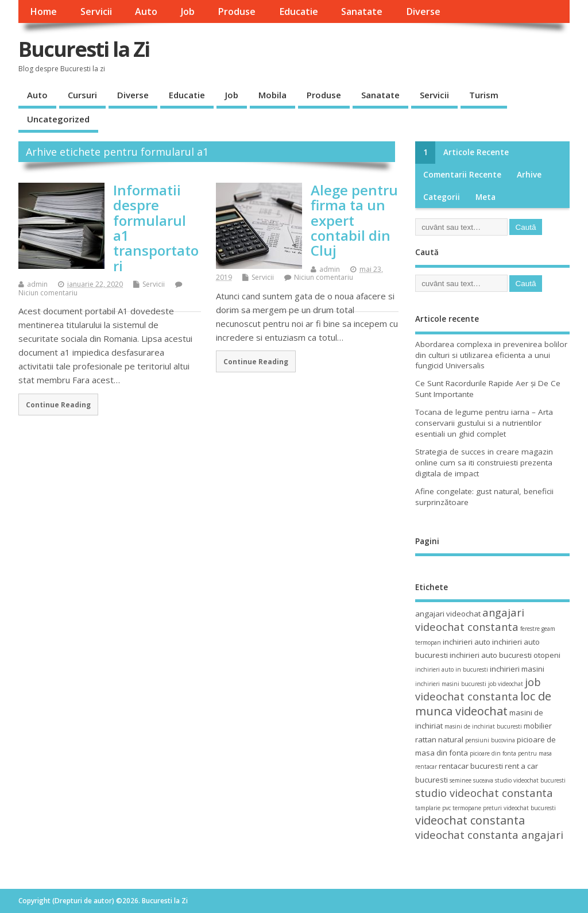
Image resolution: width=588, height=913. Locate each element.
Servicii (96, 11)
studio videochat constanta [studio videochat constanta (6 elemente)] (484, 793)
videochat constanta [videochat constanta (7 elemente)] (470, 820)
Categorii (442, 197)
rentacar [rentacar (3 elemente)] (426, 766)
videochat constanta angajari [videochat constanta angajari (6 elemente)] (489, 835)
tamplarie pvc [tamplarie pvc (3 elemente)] (433, 808)
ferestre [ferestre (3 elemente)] (530, 629)
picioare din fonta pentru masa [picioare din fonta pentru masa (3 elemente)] (511, 753)
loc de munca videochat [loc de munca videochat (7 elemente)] (483, 703)
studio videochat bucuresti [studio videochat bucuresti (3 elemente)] (530, 780)
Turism (484, 95)
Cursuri (82, 95)
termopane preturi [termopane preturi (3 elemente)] (477, 808)
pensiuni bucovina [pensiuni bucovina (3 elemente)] (490, 740)
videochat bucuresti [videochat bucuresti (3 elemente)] (530, 808)
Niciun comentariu (48, 293)
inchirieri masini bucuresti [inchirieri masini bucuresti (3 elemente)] (451, 684)
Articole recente (476, 152)
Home (43, 11)
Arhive (529, 175)
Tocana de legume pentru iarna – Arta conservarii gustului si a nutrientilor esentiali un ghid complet (484, 423)
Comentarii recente (462, 175)
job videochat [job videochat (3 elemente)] (506, 684)
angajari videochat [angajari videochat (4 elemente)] (448, 614)
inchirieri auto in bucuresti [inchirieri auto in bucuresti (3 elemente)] (452, 669)
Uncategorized (58, 119)
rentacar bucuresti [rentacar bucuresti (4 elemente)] (471, 766)
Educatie (299, 11)
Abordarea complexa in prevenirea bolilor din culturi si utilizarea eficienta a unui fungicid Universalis (491, 355)
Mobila (272, 95)
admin (37, 284)
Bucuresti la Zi (84, 49)
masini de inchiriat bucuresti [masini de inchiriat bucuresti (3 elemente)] (483, 726)
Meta (486, 197)
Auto (146, 11)
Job (188, 11)
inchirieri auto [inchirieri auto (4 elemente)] (467, 642)
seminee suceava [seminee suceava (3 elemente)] (471, 780)
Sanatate (362, 11)
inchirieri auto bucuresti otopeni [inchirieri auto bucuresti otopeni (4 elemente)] (505, 655)
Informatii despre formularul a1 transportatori (156, 228)
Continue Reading (58, 405)
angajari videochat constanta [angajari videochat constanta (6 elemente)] (470, 619)
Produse (237, 11)
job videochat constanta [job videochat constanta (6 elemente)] (478, 689)
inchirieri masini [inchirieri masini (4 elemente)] (517, 669)
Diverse (423, 11)
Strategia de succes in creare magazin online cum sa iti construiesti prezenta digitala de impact (484, 463)
